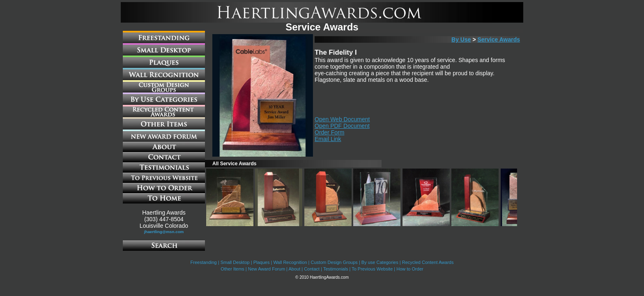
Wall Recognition (290, 262)
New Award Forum (267, 269)
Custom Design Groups (334, 262)
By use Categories (380, 262)
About (294, 269)
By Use (461, 39)
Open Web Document (342, 119)
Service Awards (499, 39)
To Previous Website (372, 269)
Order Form (329, 132)
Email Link (328, 139)
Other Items (232, 269)
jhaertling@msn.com (164, 232)
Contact (312, 269)
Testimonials (336, 269)
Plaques (262, 262)
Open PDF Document (342, 126)
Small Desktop (235, 262)
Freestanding (204, 262)
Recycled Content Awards (428, 262)
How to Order (410, 269)
